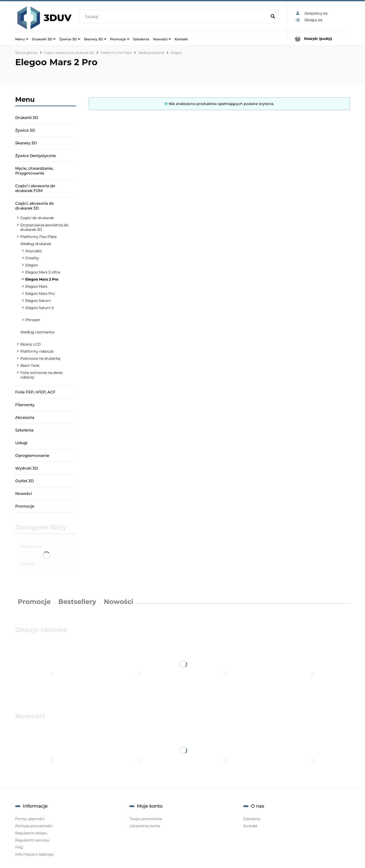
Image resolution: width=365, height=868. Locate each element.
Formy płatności (30, 819)
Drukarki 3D (27, 118)
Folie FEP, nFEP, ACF (35, 392)
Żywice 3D (25, 130)
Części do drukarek (37, 218)
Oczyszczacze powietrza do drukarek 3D (44, 227)
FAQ (19, 847)
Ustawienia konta (145, 826)
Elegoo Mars (36, 286)
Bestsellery (77, 602)
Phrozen (33, 320)
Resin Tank (30, 366)
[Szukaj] (273, 17)
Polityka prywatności (34, 826)
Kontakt (250, 826)
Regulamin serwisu (32, 840)
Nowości (24, 493)
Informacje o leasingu (34, 854)
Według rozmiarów (37, 332)
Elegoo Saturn (38, 301)
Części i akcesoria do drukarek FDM (35, 188)
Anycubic (34, 251)
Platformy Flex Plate (38, 237)
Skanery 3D (26, 143)
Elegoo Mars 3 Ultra (43, 272)
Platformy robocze (37, 351)
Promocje (25, 506)
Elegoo (32, 265)
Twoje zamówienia (146, 819)
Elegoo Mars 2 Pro (42, 279)
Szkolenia (24, 430)
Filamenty (25, 405)
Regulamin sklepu (31, 833)
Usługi (21, 443)
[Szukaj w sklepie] (174, 17)
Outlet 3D (24, 481)
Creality (32, 258)
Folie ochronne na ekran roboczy (42, 375)
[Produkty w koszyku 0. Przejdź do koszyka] (318, 39)
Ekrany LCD (31, 344)
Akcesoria (25, 417)
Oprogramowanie (32, 455)
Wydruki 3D (26, 468)
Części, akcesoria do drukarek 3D (35, 206)
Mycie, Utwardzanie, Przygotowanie (34, 171)
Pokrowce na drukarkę (40, 358)
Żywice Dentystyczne (35, 156)
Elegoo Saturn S (40, 308)
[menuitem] (22, 39)
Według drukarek (36, 244)
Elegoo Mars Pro (40, 293)
